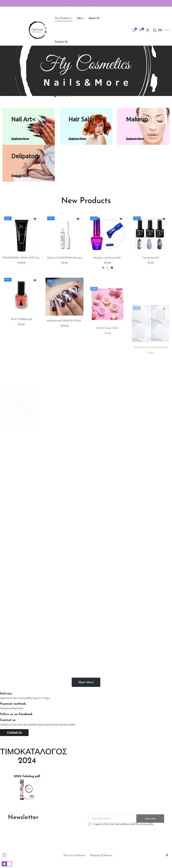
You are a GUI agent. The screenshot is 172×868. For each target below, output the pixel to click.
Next (9, 84)
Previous (9, 94)
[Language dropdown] (160, 31)
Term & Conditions (74, 856)
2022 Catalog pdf (27, 776)
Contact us (14, 733)
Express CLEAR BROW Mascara (64, 296)
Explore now (20, 139)
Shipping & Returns (101, 856)
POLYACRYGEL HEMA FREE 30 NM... (24, 271)
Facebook (26, 714)
